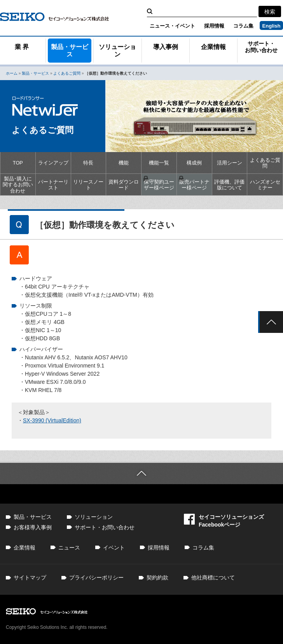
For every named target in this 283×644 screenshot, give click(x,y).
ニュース (69, 548)
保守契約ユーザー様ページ (159, 185)
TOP (18, 163)
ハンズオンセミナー (265, 185)
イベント (114, 548)
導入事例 (166, 47)
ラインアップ (53, 163)
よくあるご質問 (67, 73)
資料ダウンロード (124, 185)
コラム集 (243, 26)
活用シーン (230, 163)
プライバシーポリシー (96, 577)
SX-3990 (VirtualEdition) (52, 420)
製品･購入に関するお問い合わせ (18, 185)
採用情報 (214, 26)
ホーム (12, 73)
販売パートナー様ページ (194, 185)
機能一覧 (159, 163)
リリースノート (88, 185)
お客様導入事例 (33, 527)
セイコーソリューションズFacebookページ (224, 521)
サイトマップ (30, 577)
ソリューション (117, 51)
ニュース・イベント (172, 26)
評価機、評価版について (229, 185)
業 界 (22, 47)
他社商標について (213, 577)
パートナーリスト (53, 185)
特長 (88, 163)
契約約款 (157, 577)
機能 (124, 163)
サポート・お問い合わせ (105, 527)
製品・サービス (70, 51)
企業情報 (213, 47)
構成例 (194, 163)
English (272, 26)
